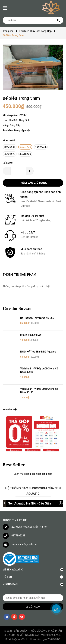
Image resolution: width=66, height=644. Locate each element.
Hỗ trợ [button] (33, 577)
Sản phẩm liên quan (17, 309)
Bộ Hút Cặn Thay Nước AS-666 (37, 318)
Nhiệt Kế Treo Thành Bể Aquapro (38, 352)
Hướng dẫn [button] (33, 584)
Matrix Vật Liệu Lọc (31, 335)
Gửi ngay (35, 607)
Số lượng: (8, 163)
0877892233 (18, 536)
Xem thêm (10, 409)
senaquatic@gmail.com (24, 544)
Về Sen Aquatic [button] (33, 570)
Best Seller (14, 465)
